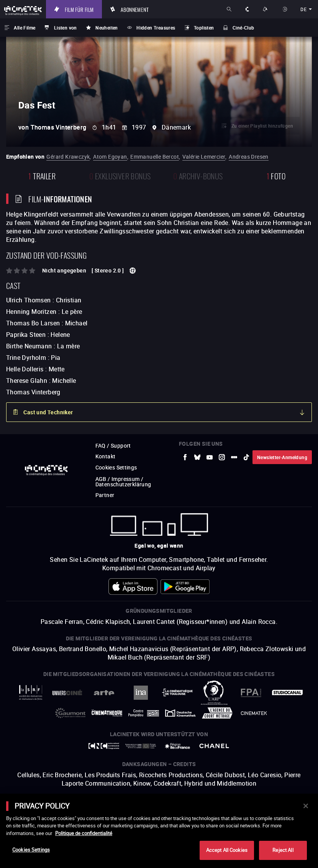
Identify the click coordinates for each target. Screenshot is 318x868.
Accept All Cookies (227, 850)
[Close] (306, 806)
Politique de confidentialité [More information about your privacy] (84, 833)
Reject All (283, 850)
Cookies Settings (31, 850)
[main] (159, 831)
